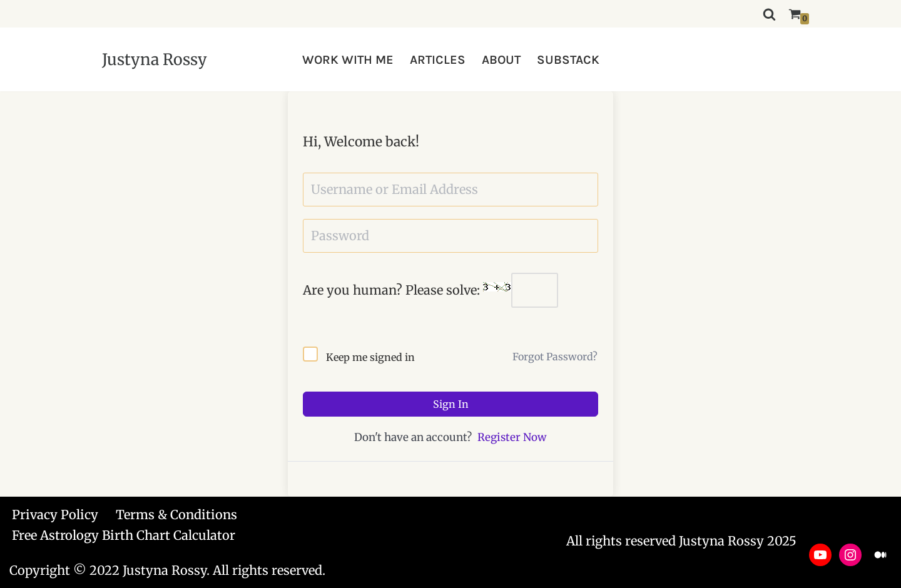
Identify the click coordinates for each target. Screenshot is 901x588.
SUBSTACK (568, 60)
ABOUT (501, 60)
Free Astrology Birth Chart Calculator (124, 535)
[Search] (769, 14)
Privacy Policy (55, 514)
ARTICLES (438, 60)
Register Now (512, 437)
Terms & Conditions (176, 514)
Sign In (451, 404)
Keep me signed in (370, 357)
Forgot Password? (555, 357)
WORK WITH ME (348, 60)
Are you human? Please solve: (430, 290)
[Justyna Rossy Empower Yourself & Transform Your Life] (155, 59)
